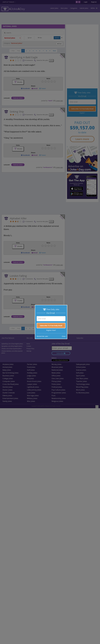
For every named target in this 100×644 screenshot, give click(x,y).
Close (64, 336)
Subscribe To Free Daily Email (51, 326)
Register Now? (51, 330)
